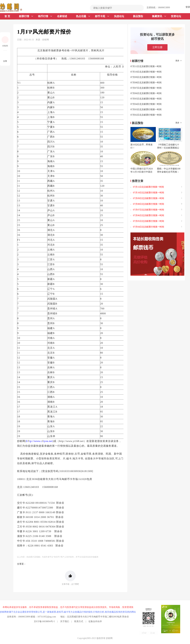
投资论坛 (176, 16)
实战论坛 (119, 16)
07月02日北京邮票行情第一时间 (146, 115)
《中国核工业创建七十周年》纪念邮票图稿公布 (168, 148)
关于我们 (65, 621)
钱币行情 (45, 16)
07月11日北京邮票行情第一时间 (146, 66)
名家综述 (62, 16)
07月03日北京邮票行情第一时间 (146, 109)
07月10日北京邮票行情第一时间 (146, 72)
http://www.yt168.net (71, 441)
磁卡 (69, 458)
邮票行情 (26, 16)
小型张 (40, 458)
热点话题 (83, 16)
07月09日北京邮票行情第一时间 (146, 77)
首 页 (7, 16)
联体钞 (70, 454)
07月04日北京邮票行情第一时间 (146, 104)
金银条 (49, 454)
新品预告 (138, 16)
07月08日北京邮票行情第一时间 (146, 83)
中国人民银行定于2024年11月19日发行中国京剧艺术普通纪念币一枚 (142, 172)
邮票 (31, 458)
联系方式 (79, 621)
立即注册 (157, 47)
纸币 (62, 454)
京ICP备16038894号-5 (44, 621)
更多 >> (179, 61)
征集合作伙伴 (95, 621)
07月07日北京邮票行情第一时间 (146, 88)
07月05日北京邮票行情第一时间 (146, 99)
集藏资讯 (159, 16)
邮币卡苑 (102, 16)
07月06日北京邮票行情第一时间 (146, 93)
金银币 (85, 454)
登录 (188, 7)
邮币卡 (68, 479)
